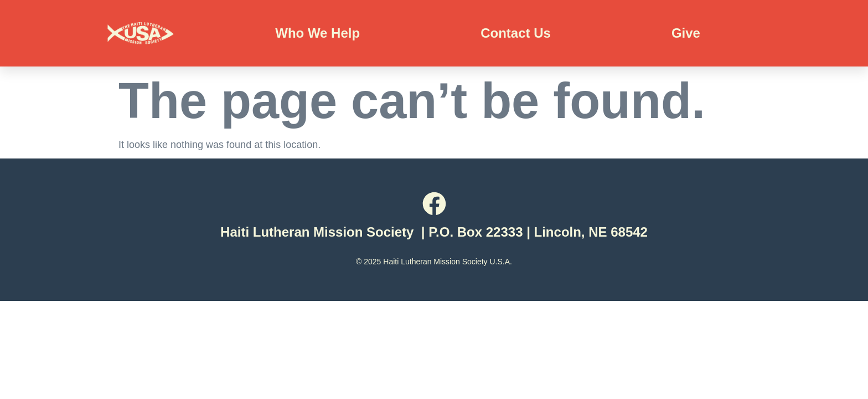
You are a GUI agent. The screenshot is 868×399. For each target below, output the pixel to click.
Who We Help (317, 33)
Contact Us (516, 33)
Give (686, 33)
